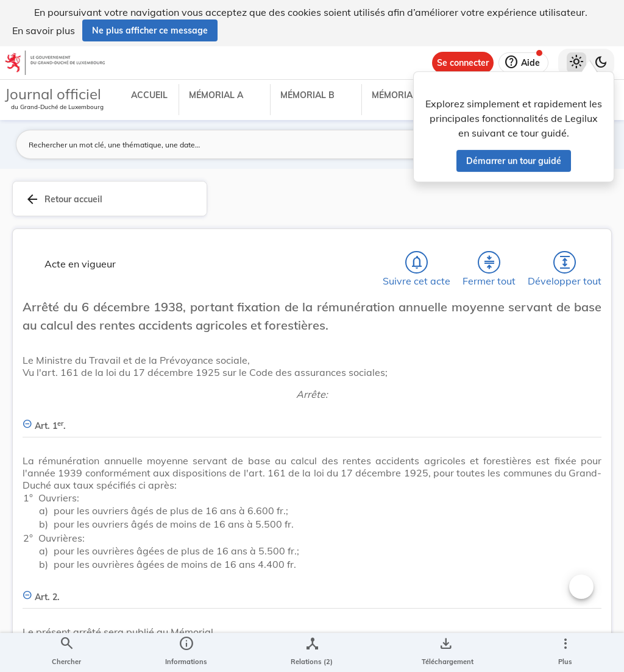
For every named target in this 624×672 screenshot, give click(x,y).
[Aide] (523, 63)
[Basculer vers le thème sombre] (601, 63)
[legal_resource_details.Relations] (312, 653)
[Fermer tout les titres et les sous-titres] (489, 263)
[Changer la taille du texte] (581, 587)
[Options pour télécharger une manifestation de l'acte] (445, 653)
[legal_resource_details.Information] (186, 653)
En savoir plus (44, 30)
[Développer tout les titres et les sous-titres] (565, 263)
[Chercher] (66, 653)
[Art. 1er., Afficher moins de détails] (312, 419)
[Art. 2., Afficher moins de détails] (312, 590)
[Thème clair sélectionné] (576, 63)
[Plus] (565, 653)
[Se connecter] (463, 63)
